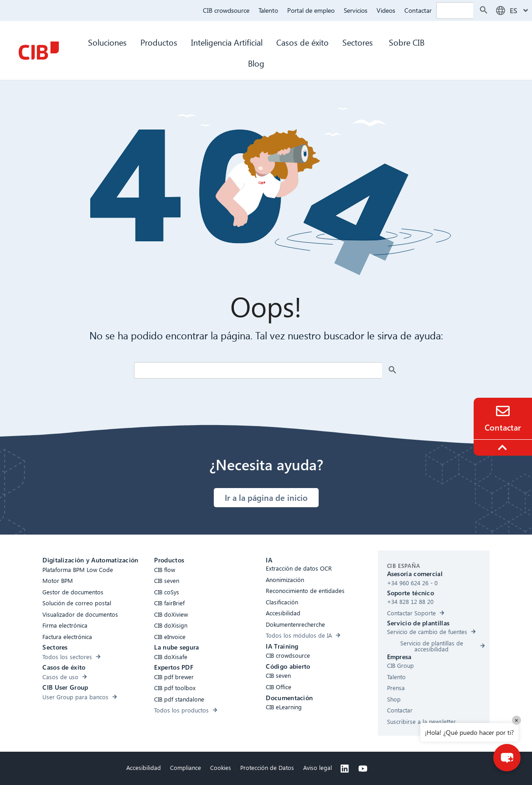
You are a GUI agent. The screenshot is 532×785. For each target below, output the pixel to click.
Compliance (186, 767)
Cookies (221, 767)
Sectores (359, 42)
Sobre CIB (407, 42)
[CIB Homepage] (39, 51)
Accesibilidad (144, 767)
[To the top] (504, 447)
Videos (386, 10)
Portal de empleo (311, 10)
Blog (256, 63)
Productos (159, 42)
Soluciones (107, 42)
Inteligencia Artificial (227, 42)
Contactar (418, 10)
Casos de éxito (302, 42)
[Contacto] (503, 411)
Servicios (356, 10)
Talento (268, 10)
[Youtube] (363, 769)
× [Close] (517, 720)
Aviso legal (318, 767)
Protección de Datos (267, 767)
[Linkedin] (345, 769)
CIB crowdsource (226, 10)
